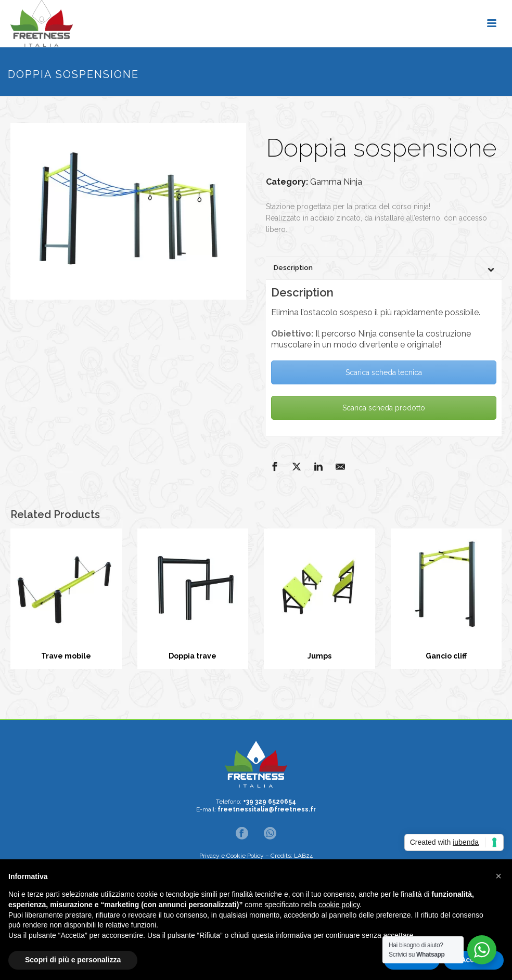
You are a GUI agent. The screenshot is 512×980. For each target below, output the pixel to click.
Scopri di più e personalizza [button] (73, 960)
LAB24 (303, 856)
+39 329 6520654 (270, 802)
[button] (498, 876)
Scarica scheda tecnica (384, 372)
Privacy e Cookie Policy (232, 856)
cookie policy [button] (339, 905)
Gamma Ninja (336, 182)
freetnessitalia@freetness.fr (267, 809)
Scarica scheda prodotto (384, 408)
